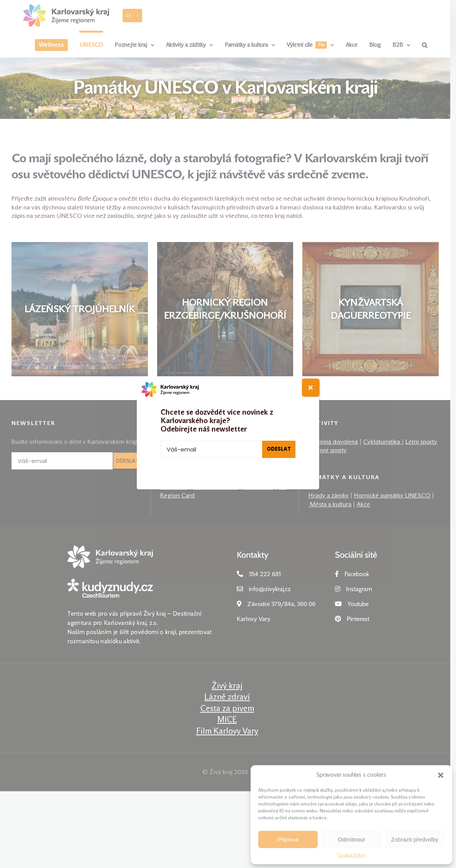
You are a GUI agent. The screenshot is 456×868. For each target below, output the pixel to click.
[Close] (311, 388)
